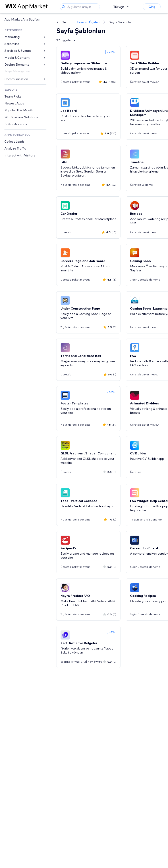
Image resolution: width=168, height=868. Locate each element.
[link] (25, 20)
